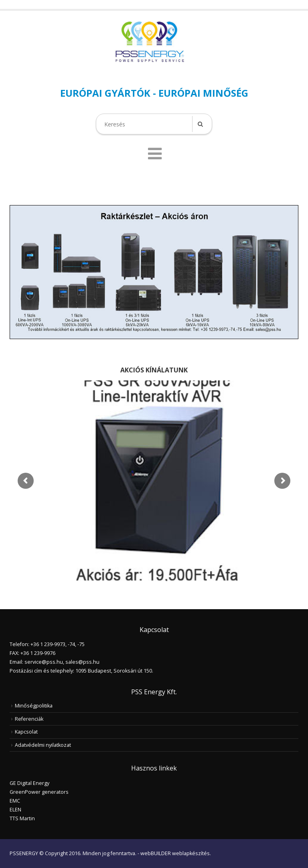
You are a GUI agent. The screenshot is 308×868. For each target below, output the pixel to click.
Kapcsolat (26, 732)
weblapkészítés (191, 853)
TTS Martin (22, 818)
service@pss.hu (44, 662)
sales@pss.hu (82, 662)
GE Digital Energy (29, 783)
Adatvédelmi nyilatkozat (43, 745)
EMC (15, 801)
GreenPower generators (39, 792)
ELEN (15, 810)
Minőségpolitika (34, 706)
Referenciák (29, 719)
